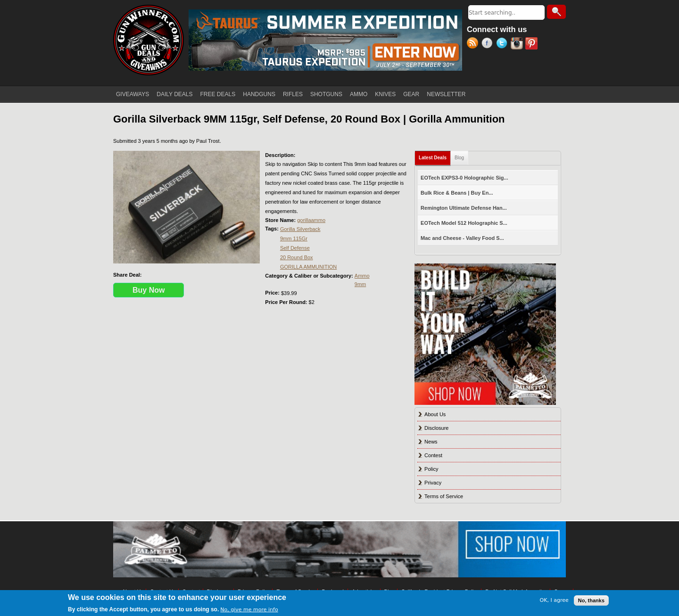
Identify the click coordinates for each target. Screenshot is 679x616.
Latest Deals (435, 156)
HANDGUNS (259, 94)
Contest (433, 455)
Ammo (362, 276)
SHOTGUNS (326, 94)
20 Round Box (297, 257)
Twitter (503, 44)
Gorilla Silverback (300, 229)
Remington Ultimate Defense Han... (464, 208)
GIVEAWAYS (132, 94)
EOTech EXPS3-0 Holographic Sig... (464, 178)
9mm (360, 284)
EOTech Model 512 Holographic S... (464, 223)
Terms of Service (444, 496)
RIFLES (293, 94)
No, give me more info (249, 610)
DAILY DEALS (174, 94)
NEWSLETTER (446, 94)
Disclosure (436, 428)
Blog (459, 158)
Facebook (489, 44)
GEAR (411, 94)
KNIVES (385, 94)
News (431, 442)
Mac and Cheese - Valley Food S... (462, 238)
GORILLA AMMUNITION (308, 267)
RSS (474, 44)
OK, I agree (554, 600)
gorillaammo (311, 220)
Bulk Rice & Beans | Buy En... (457, 193)
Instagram (518, 44)
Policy (431, 469)
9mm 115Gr (294, 238)
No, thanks (591, 600)
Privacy (433, 483)
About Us (435, 414)
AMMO (359, 94)
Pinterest (533, 44)
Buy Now (149, 290)
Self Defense (295, 248)
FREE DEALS (218, 94)
